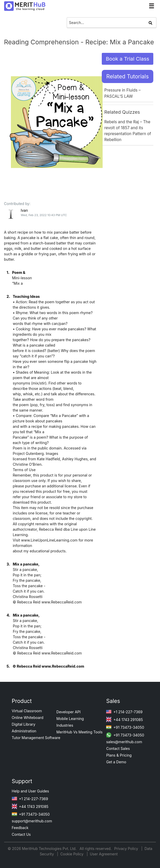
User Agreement (104, 854)
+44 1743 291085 (124, 720)
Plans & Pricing (119, 755)
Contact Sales (118, 748)
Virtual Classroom (27, 711)
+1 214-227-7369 (124, 712)
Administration (24, 731)
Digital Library (24, 724)
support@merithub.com (32, 821)
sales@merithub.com (124, 742)
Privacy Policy (127, 849)
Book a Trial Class (128, 59)
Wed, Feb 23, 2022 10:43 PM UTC (44, 215)
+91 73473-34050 (125, 727)
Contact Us (21, 834)
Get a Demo (116, 762)
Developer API (69, 712)
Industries (65, 725)
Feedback (20, 828)
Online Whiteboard (28, 718)
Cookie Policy (72, 854)
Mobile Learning (70, 719)
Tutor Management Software (36, 738)
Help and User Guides (31, 791)
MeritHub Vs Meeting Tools (79, 732)
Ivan (24, 210)
